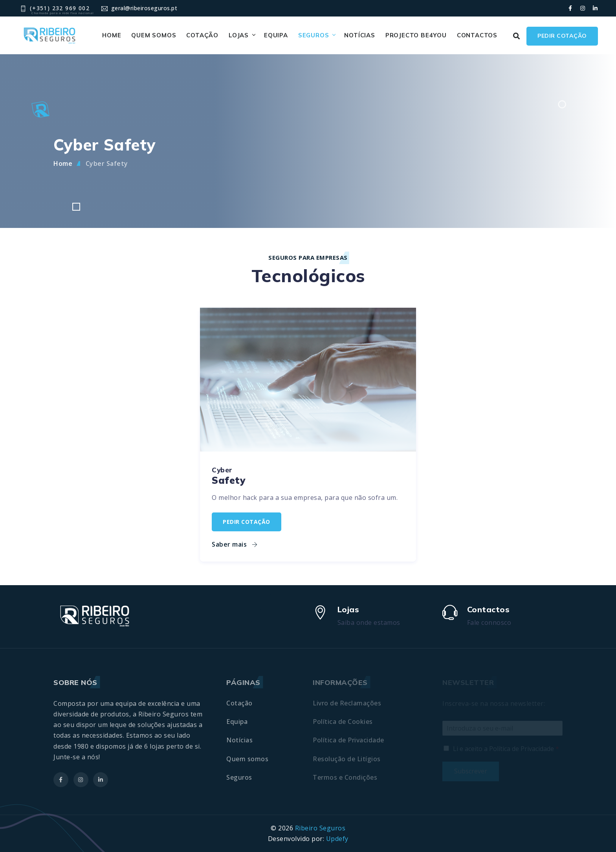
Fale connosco (489, 622)
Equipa (276, 35)
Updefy (337, 839)
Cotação (202, 35)
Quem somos (154, 35)
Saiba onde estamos (369, 622)
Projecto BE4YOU (416, 35)
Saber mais (235, 544)
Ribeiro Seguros (320, 828)
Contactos (477, 35)
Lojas (239, 35)
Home (112, 35)
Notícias (359, 35)
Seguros (314, 35)
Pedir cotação (562, 36)
